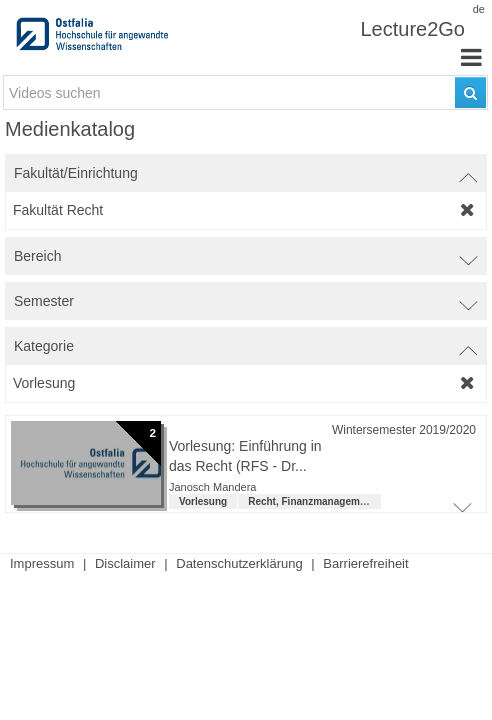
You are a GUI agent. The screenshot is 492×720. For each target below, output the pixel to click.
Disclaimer (125, 563)
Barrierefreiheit (365, 563)
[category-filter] (246, 383)
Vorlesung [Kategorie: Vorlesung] (203, 501)
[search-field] (245, 92)
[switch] (246, 173)
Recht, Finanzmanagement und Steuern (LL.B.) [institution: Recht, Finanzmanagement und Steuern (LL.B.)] (359, 501)
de (479, 9)
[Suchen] (470, 92)
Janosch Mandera (212, 487)
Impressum (42, 563)
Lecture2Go (412, 29)
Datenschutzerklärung (239, 563)
